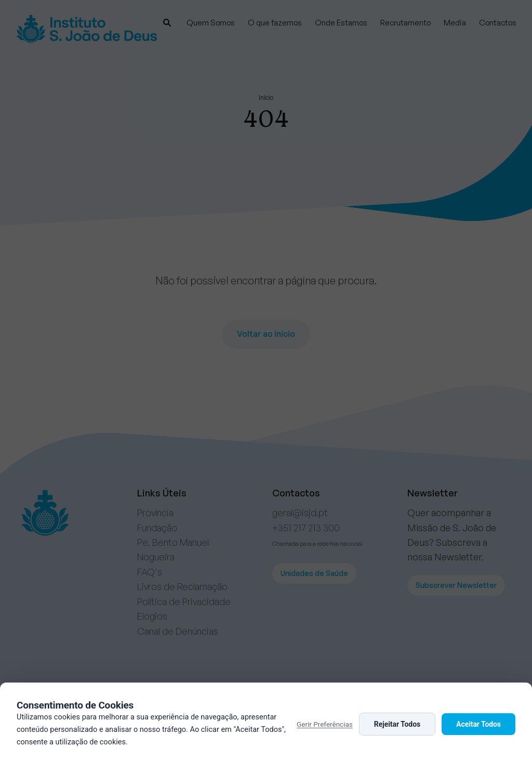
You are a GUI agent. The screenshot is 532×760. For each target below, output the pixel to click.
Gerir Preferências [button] (325, 724)
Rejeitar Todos (397, 724)
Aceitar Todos (478, 724)
